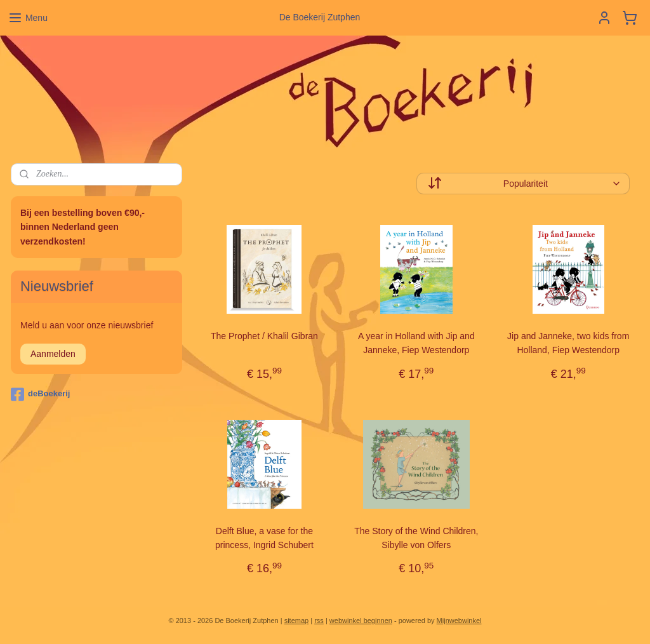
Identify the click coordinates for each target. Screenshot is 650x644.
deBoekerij (40, 394)
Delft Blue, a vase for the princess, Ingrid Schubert (264, 538)
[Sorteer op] (523, 184)
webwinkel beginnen (361, 621)
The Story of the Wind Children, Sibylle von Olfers (416, 538)
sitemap (297, 621)
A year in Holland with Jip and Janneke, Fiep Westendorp (416, 343)
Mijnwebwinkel (459, 621)
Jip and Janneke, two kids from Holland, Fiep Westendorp (568, 343)
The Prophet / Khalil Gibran (264, 336)
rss (319, 621)
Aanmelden (53, 354)
